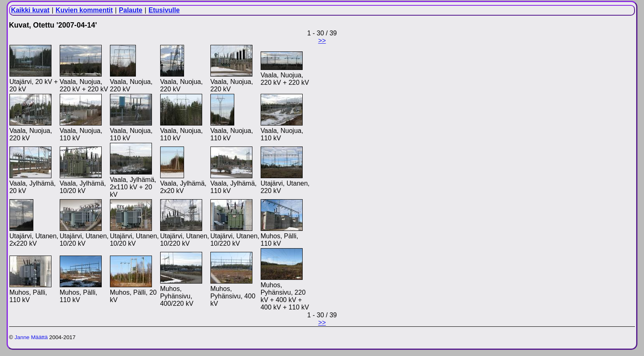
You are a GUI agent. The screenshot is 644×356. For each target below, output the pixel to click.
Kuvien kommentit (84, 10)
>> (322, 41)
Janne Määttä (31, 337)
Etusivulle (164, 10)
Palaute (131, 10)
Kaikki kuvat (30, 10)
